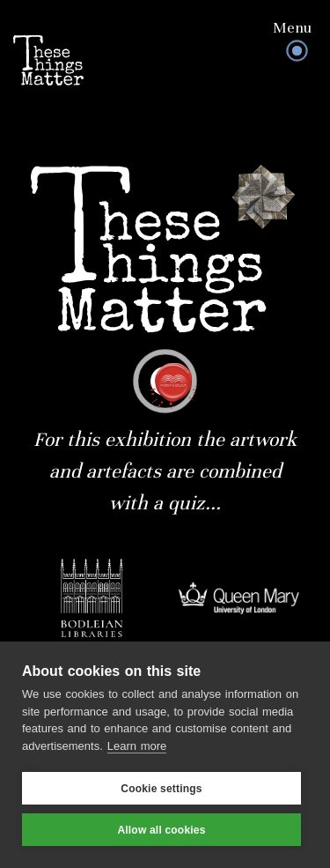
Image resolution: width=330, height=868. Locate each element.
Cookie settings (161, 789)
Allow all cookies (161, 830)
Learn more (137, 746)
